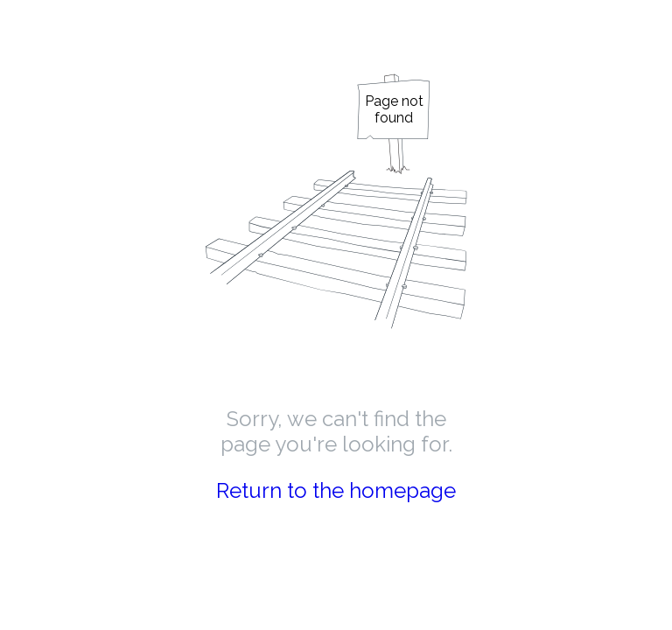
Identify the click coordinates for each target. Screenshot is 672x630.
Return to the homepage (336, 490)
